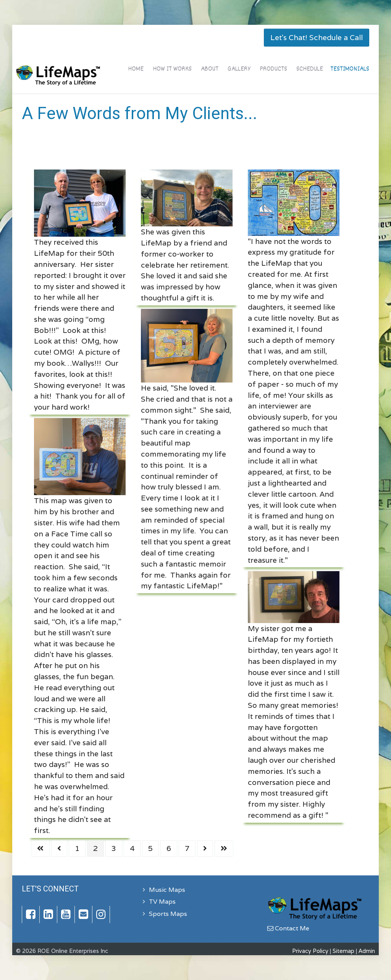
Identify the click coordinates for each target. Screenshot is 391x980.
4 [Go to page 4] (132, 848)
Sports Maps (168, 914)
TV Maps (162, 902)
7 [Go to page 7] (187, 848)
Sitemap (343, 951)
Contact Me (288, 928)
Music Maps (167, 890)
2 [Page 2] (95, 848)
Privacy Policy (310, 951)
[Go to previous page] (59, 848)
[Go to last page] (224, 848)
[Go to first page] (40, 848)
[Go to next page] (205, 848)
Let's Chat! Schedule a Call (317, 37)
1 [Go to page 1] (77, 848)
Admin (367, 951)
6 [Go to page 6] (169, 848)
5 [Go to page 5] (150, 848)
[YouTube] (66, 915)
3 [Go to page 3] (114, 848)
